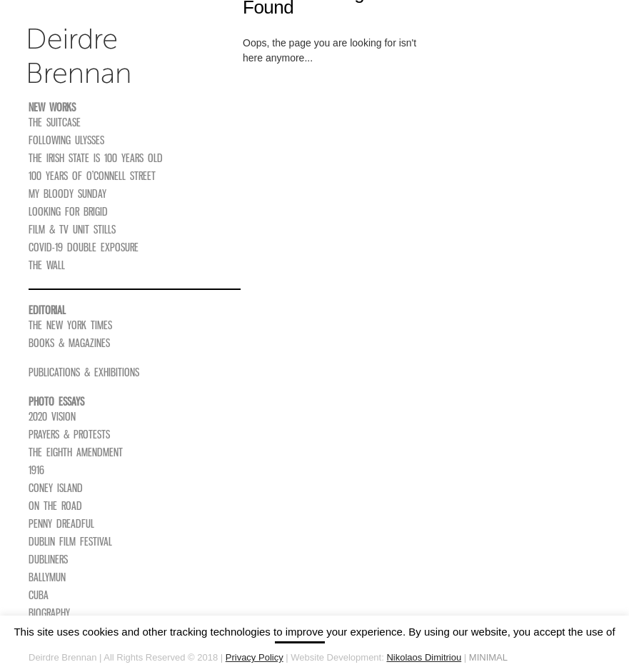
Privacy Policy (255, 657)
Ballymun (47, 577)
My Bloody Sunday (67, 194)
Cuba (39, 595)
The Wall (47, 265)
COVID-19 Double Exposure (84, 247)
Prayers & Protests (69, 434)
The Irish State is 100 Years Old (96, 158)
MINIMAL (488, 657)
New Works (52, 107)
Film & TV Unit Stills (72, 229)
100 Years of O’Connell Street (92, 176)
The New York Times (70, 325)
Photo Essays (56, 401)
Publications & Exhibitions (84, 372)
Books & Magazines (69, 343)
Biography (49, 613)
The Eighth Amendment (76, 452)
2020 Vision (52, 416)
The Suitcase (55, 122)
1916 (36, 470)
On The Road (55, 506)
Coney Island (56, 488)
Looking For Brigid (68, 211)
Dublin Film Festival (70, 541)
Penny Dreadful (61, 523)
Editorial (47, 310)
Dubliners (48, 559)
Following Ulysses (66, 140)
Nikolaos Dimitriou (424, 657)
